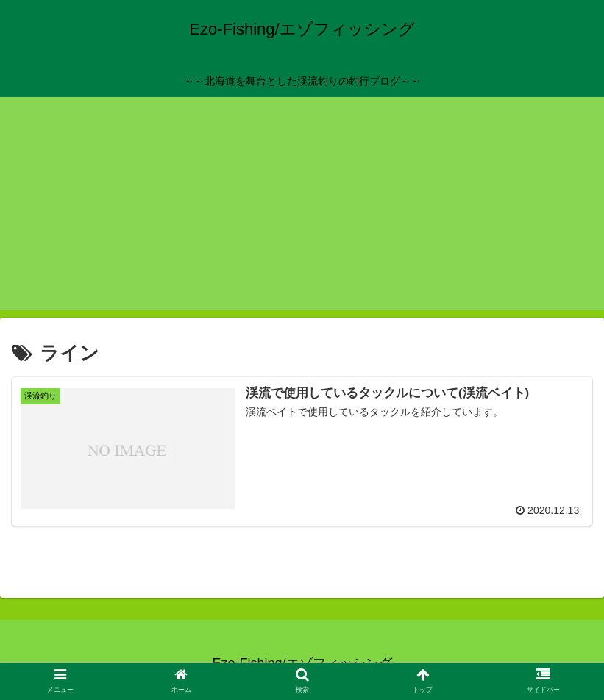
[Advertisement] (302, 207)
